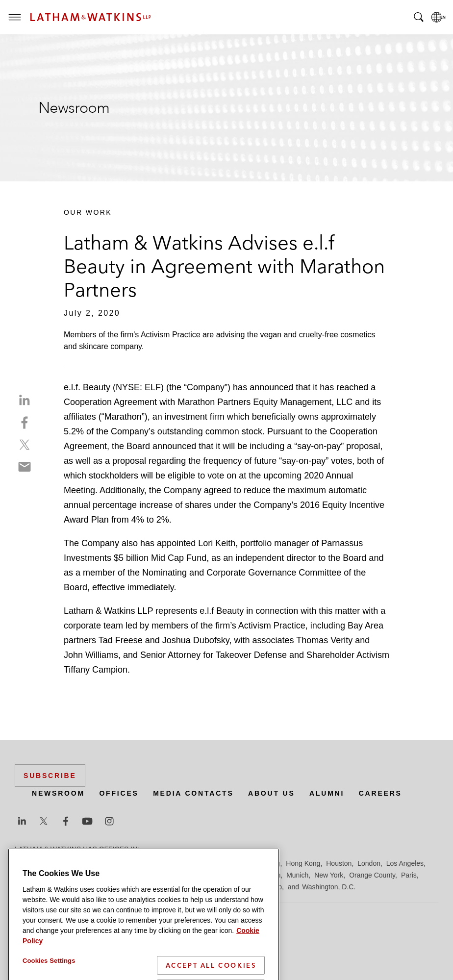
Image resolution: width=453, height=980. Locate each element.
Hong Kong (303, 863)
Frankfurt (232, 863)
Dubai (165, 863)
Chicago (138, 863)
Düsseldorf (196, 863)
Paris (409, 875)
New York (329, 875)
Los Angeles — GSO (132, 875)
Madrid (180, 875)
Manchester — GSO (227, 875)
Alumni (327, 793)
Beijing (50, 863)
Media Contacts (193, 793)
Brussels (106, 863)
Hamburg (266, 863)
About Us (272, 793)
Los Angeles (405, 863)
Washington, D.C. (329, 887)
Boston (77, 863)
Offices (119, 793)
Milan (272, 875)
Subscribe (50, 776)
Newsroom (58, 793)
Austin (24, 863)
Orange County (372, 875)
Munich (297, 875)
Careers (380, 793)
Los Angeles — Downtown (55, 875)
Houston (339, 863)
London (369, 863)
